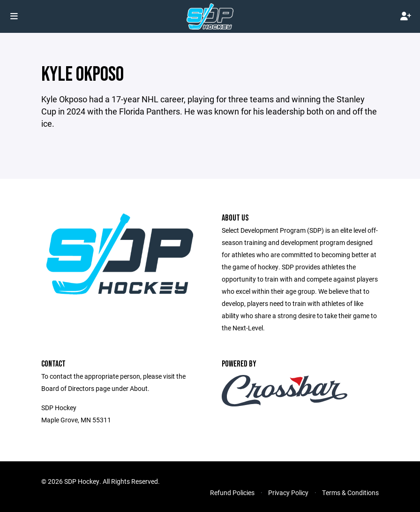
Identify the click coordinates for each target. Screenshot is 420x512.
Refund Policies (232, 493)
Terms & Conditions (350, 493)
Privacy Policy (288, 493)
